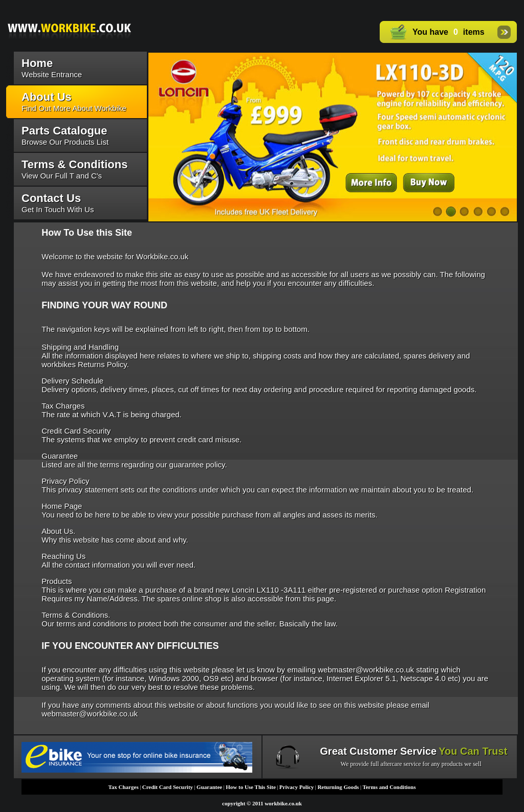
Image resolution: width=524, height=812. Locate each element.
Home (37, 63)
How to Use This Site (251, 787)
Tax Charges (123, 787)
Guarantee (209, 787)
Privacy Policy (297, 787)
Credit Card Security (168, 787)
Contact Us (51, 198)
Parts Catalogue (64, 131)
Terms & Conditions (74, 164)
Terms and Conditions (389, 787)
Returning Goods (338, 787)
